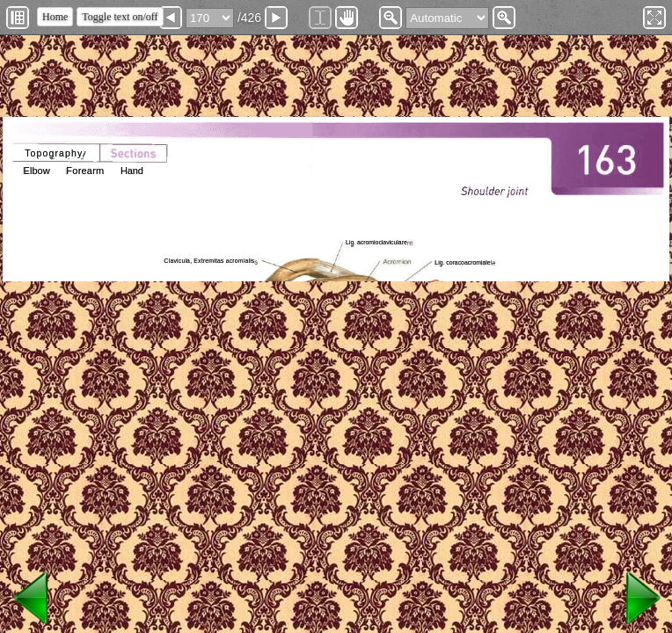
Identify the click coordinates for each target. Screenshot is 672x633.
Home (55, 17)
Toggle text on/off (120, 17)
